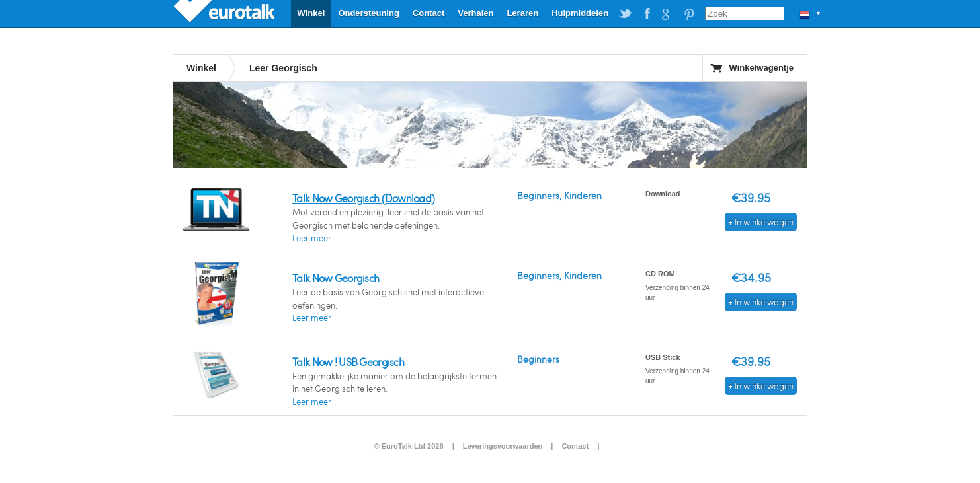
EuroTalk (225, 13)
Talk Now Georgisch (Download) (363, 198)
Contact (429, 13)
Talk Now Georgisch (336, 278)
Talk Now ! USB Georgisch (348, 362)
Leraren (522, 13)
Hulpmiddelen (580, 13)
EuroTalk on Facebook (647, 14)
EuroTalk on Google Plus (668, 14)
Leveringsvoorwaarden (503, 446)
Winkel (311, 13)
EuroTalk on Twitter (626, 14)
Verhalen (475, 13)
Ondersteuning (368, 13)
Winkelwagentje (761, 68)
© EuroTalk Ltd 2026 (408, 446)
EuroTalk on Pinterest (689, 14)
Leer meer (312, 238)
